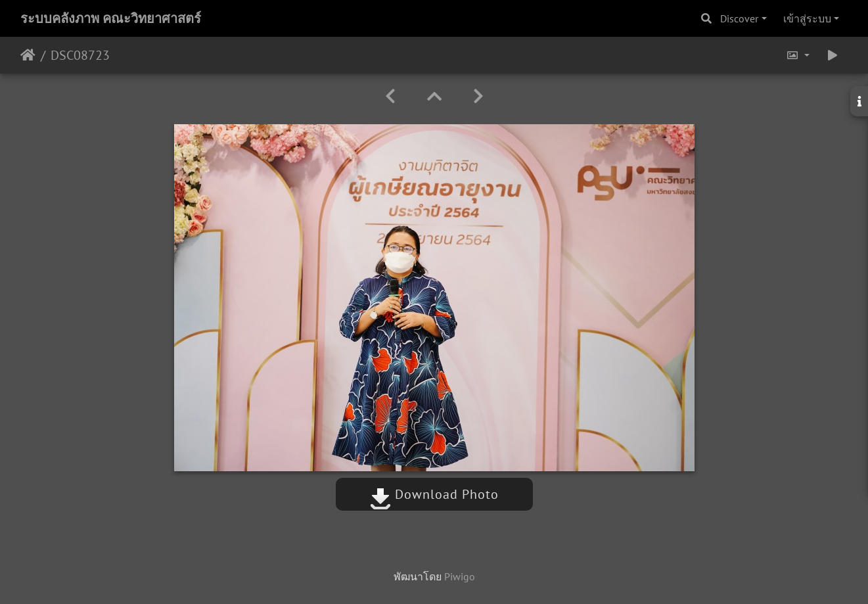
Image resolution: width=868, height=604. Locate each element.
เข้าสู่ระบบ (807, 18)
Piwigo (460, 576)
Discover (739, 18)
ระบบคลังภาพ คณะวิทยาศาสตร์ (111, 18)
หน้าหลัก (28, 55)
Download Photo (434, 494)
